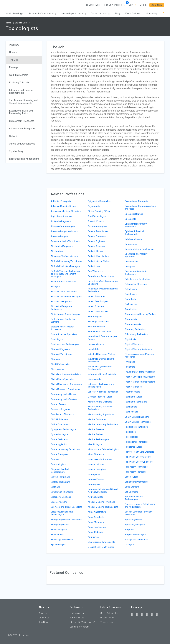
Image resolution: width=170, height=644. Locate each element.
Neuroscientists (95, 497)
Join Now (157, 5)
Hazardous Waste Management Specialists (103, 283)
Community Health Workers (64, 399)
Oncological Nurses (134, 214)
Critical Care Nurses (60, 424)
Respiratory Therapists (136, 472)
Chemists (56, 359)
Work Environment (19, 75)
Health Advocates (96, 296)
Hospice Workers (96, 344)
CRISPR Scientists (60, 419)
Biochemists (57, 251)
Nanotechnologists (97, 469)
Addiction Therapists (61, 201)
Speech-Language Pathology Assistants (139, 513)
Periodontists (131, 309)
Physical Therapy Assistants (138, 349)
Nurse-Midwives (96, 532)
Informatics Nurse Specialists (102, 374)
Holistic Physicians (97, 327)
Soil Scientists (131, 492)
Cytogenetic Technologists (64, 429)
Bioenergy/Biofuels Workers (64, 256)
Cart (131, 5)
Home (8, 23)
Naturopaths (94, 474)
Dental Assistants (59, 439)
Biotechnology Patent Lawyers (66, 314)
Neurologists (94, 484)
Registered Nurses (134, 447)
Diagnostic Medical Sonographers (60, 471)
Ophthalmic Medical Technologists (134, 233)
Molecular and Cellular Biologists (103, 449)
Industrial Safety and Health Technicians (101, 360)
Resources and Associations (24, 159)
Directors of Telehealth (62, 492)
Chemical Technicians (61, 354)
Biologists (56, 287)
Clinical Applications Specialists (66, 374)
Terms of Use (107, 622)
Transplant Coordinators (136, 540)
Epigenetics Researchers (100, 201)
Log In (143, 5)
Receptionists (131, 437)
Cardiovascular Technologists (65, 344)
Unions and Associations (22, 144)
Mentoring (152, 14)
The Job (14, 60)
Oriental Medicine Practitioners (139, 249)
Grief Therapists (96, 271)
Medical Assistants (97, 419)
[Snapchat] (158, 614)
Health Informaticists (98, 311)
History (13, 52)
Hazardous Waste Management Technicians (103, 290)
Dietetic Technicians (61, 482)
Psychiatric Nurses (134, 397)
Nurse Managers (96, 522)
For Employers (93, 5)
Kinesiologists (94, 379)
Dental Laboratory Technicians (65, 449)
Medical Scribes (95, 434)
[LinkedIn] (138, 614)
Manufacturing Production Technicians (101, 408)
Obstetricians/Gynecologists (101, 542)
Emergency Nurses (60, 525)
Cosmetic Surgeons (60, 409)
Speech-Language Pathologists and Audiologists (140, 506)
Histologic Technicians (98, 322)
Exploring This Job (19, 83)
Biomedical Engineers (61, 302)
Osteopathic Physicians (136, 284)
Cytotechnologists (60, 434)
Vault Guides (133, 14)
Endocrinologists (59, 530)
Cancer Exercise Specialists (64, 334)
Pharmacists (131, 319)
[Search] (163, 14)
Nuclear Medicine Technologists (103, 507)
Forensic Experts (96, 221)
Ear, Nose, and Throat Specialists (67, 507)
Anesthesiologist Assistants (64, 231)
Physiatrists (130, 339)
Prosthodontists (132, 392)
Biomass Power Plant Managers (66, 297)
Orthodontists (131, 262)
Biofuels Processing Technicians (66, 261)
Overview (14, 45)
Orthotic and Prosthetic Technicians (136, 273)
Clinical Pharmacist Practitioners (66, 384)
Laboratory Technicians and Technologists (101, 385)
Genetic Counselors (97, 236)
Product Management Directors (140, 382)
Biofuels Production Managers (65, 266)
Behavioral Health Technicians (65, 241)
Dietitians (55, 487)
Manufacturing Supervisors (101, 414)
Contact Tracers (59, 404)
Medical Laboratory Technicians (103, 424)
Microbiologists (95, 444)
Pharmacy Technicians (136, 329)
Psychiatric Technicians (136, 402)
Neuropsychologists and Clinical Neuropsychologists (103, 491)
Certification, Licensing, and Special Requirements (24, 102)
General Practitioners (98, 231)
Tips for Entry (16, 151)
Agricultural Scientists (61, 216)
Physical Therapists (134, 344)
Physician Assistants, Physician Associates (140, 355)
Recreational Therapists (136, 442)
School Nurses (132, 477)
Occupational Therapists (136, 201)
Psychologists (131, 412)
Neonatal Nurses (96, 479)
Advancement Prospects (22, 129)
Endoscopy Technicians (62, 540)
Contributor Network (79, 627)
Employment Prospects (22, 121)
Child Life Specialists (61, 364)
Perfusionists (131, 304)
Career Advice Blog (109, 613)
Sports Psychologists (135, 525)
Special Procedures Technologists (134, 498)
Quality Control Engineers (137, 417)
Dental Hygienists (59, 444)
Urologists (130, 545)
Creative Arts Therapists (63, 414)
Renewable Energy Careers (138, 457)
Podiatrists (130, 367)
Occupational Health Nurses (101, 547)
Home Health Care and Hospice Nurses (103, 338)
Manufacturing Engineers (100, 402)
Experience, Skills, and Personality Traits (21, 112)
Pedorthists (130, 299)
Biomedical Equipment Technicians (62, 308)
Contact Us (44, 618)
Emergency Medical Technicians (66, 520)
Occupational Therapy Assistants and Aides (141, 207)
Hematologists (95, 317)
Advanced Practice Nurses (64, 206)
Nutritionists (94, 537)
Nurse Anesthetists (97, 512)
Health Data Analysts (98, 301)
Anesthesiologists (60, 236)
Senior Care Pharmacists (137, 482)
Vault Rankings (14, 14)
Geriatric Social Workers (99, 261)
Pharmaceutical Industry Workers (141, 314)
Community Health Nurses (64, 394)
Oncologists (130, 219)
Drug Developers (59, 502)
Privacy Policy (107, 618)
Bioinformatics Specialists (63, 282)
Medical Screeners (97, 429)
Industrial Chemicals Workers (102, 354)
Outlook (13, 136)
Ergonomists (94, 206)
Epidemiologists (59, 545)
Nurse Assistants (96, 517)
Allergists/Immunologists (63, 226)
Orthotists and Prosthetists (138, 279)
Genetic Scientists (97, 246)
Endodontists (57, 535)
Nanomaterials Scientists (100, 459)
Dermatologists (58, 464)
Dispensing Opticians (61, 497)
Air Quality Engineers (61, 221)
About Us (43, 613)
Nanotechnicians (96, 464)
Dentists (55, 459)
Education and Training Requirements (21, 91)
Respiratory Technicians (136, 467)
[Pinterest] (153, 614)
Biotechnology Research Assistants (63, 328)
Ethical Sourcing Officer (99, 211)
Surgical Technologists (135, 535)
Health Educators (96, 306)
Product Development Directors (140, 377)
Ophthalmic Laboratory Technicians (136, 225)
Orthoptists (130, 267)
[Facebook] (133, 614)
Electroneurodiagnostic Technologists (62, 513)
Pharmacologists (133, 324)
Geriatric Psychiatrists (98, 256)
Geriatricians (94, 266)
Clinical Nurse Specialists (63, 379)
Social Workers (132, 487)
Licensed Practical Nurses (100, 397)
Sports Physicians (133, 520)
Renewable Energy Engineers (139, 462)
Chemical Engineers (60, 349)
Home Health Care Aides (100, 332)
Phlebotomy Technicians (136, 334)
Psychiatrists (131, 407)
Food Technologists (97, 216)
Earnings (14, 67)
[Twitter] (143, 614)
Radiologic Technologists (137, 427)
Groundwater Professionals (101, 276)
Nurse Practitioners (97, 527)
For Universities (113, 5)
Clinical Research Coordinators (66, 389)
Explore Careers (23, 23)
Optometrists (131, 244)
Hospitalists (93, 349)
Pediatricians (131, 294)
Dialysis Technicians (60, 477)
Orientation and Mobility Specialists (136, 255)
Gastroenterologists (97, 226)
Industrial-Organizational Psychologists (100, 368)
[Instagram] (148, 614)
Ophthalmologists (133, 239)
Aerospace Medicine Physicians (66, 211)
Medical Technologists (99, 439)
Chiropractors (58, 369)
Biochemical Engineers (62, 246)
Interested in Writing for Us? (83, 622)
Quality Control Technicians (138, 422)
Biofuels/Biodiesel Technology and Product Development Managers (65, 274)
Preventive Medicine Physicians (140, 372)
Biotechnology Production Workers (63, 320)
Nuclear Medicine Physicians (101, 502)
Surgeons (129, 530)
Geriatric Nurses (96, 251)
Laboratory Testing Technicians (103, 392)
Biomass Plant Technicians (64, 292)
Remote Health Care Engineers (139, 452)
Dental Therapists (59, 454)
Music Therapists (96, 454)
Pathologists (131, 289)
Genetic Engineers (97, 241)
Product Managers (134, 387)
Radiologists (131, 432)
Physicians (130, 362)
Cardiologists (57, 339)
